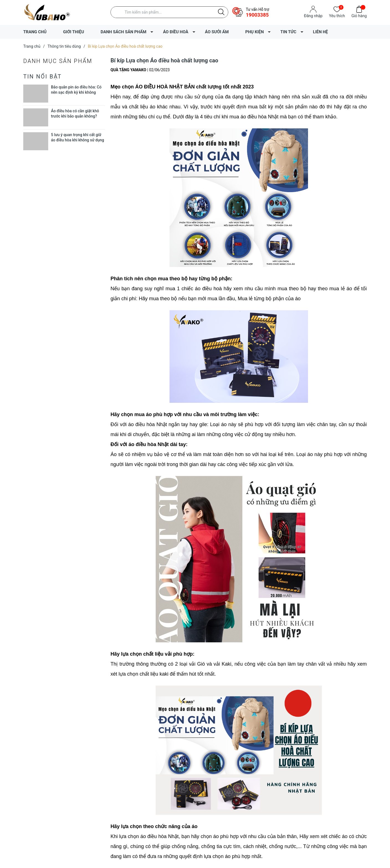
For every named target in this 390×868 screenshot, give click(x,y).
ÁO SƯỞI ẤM (217, 32)
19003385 (257, 15)
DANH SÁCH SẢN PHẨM (123, 32)
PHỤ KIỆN (255, 32)
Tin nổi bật (43, 77)
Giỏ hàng (359, 15)
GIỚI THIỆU (74, 32)
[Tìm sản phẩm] (169, 12)
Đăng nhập (313, 16)
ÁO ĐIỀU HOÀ (175, 32)
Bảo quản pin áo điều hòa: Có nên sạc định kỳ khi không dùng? (76, 92)
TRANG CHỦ (35, 32)
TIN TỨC (288, 32)
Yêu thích (337, 15)
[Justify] (221, 12)
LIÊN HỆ (320, 32)
